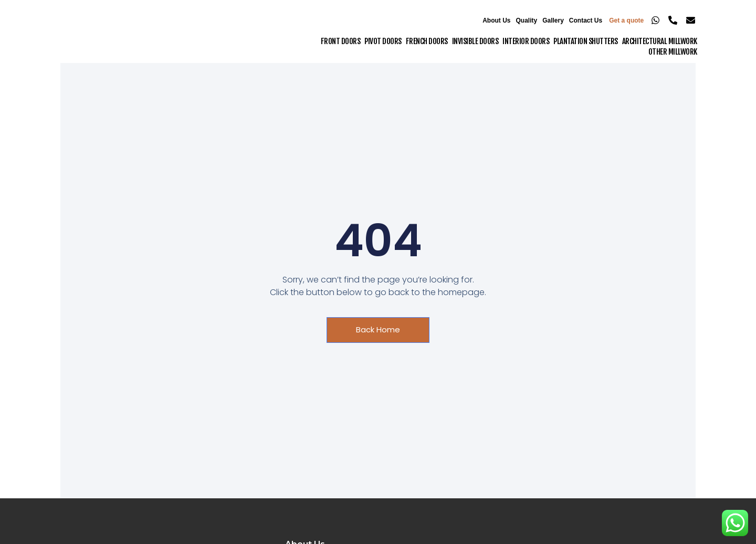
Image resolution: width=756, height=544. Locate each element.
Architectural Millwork (660, 41)
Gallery (553, 20)
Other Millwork (673, 52)
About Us (496, 20)
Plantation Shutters (586, 41)
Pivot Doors (383, 41)
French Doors (427, 41)
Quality (526, 20)
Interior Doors (526, 41)
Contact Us (586, 20)
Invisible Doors (475, 41)
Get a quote (626, 20)
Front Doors (341, 41)
